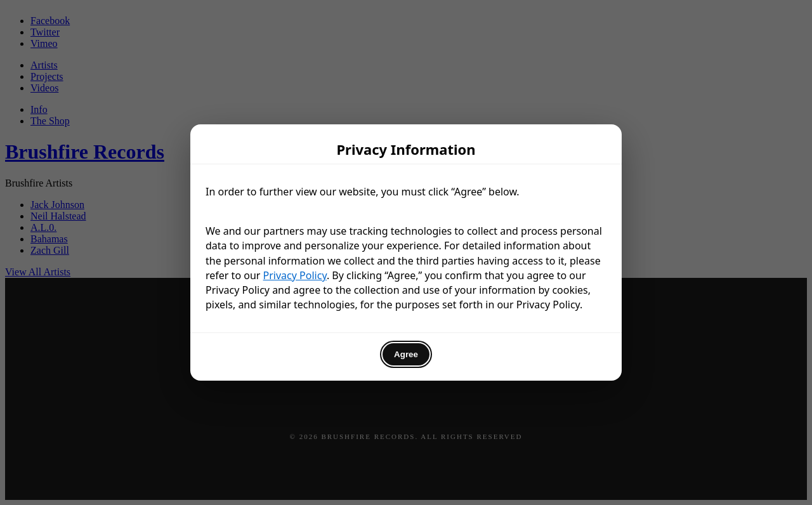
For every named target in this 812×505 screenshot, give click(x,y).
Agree (406, 354)
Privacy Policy (295, 275)
